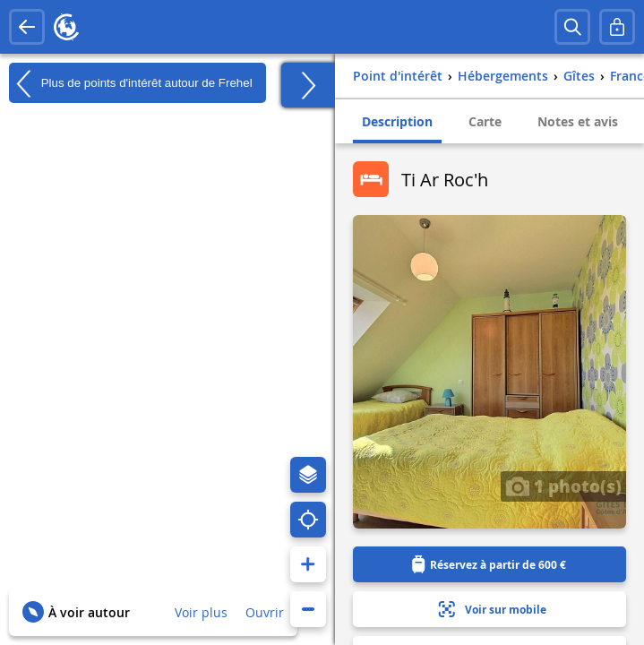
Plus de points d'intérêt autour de (131, 83)
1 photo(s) (563, 486)
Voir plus (201, 612)
